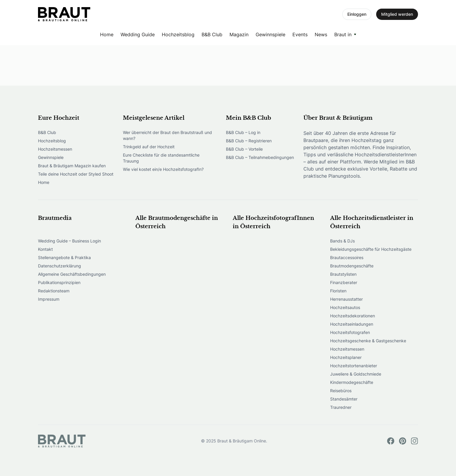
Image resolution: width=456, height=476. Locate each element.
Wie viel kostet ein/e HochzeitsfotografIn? (163, 169)
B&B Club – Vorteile (244, 149)
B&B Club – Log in (243, 132)
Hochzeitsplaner (346, 357)
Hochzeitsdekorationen (353, 316)
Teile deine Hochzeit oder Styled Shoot (76, 174)
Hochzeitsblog (178, 34)
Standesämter (344, 399)
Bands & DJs (342, 241)
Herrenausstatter (346, 299)
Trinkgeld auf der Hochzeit (149, 147)
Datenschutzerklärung (60, 266)
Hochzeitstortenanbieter (354, 366)
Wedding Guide (138, 34)
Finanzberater (344, 282)
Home (107, 34)
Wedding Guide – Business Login (69, 241)
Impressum (49, 299)
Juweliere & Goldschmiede (356, 374)
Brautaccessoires (347, 257)
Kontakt (45, 249)
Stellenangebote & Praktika (64, 257)
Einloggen (357, 14)
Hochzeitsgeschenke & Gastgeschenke (368, 341)
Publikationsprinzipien (59, 282)
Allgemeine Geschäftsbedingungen (72, 274)
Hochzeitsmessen (55, 149)
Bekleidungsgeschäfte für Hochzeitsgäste (371, 249)
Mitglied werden (397, 14)
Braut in (343, 34)
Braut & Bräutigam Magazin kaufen (72, 166)
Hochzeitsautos (345, 307)
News (321, 34)
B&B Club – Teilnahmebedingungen (260, 157)
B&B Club (212, 34)
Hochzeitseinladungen (352, 324)
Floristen (338, 291)
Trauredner (341, 407)
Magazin (239, 34)
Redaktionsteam (54, 291)
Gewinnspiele (270, 34)
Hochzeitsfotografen (350, 332)
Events (300, 34)
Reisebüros (341, 391)
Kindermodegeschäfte (352, 382)
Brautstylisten (343, 274)
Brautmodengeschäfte (352, 266)
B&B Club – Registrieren (249, 141)
